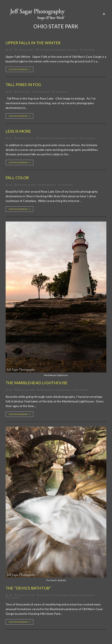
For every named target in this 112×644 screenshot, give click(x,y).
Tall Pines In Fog (23, 84)
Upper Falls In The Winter (33, 43)
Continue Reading (19, 69)
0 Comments (89, 50)
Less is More (18, 131)
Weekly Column (63, 390)
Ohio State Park (46, 50)
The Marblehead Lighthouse (37, 383)
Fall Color (17, 178)
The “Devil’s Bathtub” (28, 588)
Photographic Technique (66, 50)
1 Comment (67, 185)
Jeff (10, 50)
